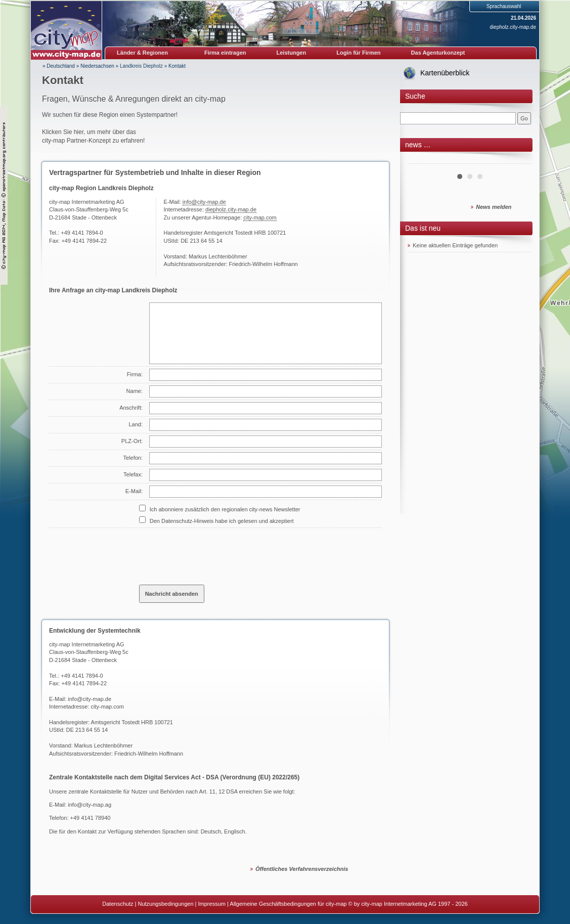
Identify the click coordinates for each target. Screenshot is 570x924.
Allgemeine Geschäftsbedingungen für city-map (288, 904)
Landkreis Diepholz (141, 66)
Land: (136, 424)
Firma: (135, 374)
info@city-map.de (204, 202)
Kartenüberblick (445, 73)
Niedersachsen (97, 66)
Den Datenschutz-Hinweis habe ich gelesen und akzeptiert (222, 521)
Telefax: (133, 474)
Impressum (212, 904)
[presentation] (216, 552)
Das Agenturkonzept (438, 53)
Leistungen (292, 53)
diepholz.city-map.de (513, 27)
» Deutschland (59, 66)
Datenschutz (118, 904)
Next (518, 160)
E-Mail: (134, 491)
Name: (135, 391)
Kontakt (177, 66)
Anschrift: (131, 408)
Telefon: (133, 458)
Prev (421, 160)
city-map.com (260, 217)
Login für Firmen (358, 53)
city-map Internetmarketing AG (87, 644)
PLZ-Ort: (132, 441)
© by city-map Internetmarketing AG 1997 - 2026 (408, 904)
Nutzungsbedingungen (165, 904)
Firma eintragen (225, 53)
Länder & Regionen (142, 53)
